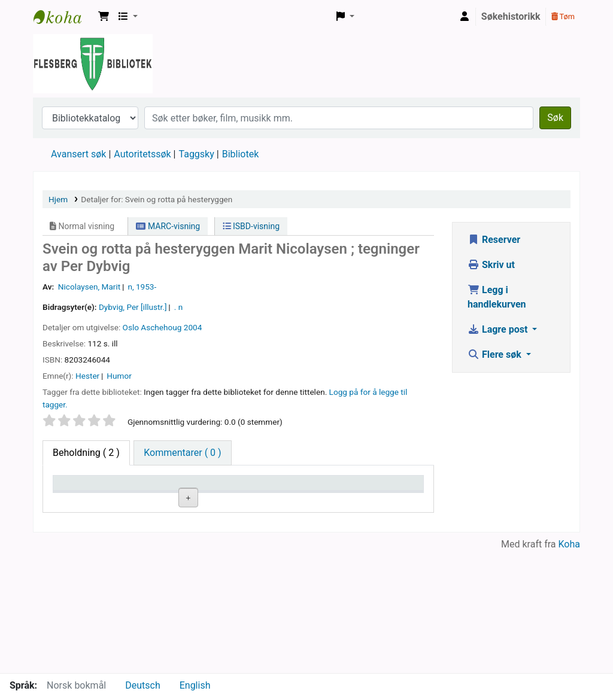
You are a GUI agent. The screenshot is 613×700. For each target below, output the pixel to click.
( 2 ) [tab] (86, 453)
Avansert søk (78, 154)
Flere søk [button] (496, 354)
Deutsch (142, 685)
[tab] (182, 453)
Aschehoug (161, 327)
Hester (87, 376)
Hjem (58, 199)
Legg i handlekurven (497, 297)
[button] (104, 17)
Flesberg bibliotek (63, 17)
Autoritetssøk (142, 154)
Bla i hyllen (247, 528)
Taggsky (197, 154)
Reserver (494, 240)
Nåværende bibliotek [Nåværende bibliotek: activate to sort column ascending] (157, 494)
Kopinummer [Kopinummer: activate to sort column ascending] (307, 500)
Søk (555, 118)
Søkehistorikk (511, 16)
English (195, 685)
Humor (119, 376)
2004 (193, 327)
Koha (569, 666)
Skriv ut (491, 265)
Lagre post (499, 329)
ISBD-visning (251, 226)
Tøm (563, 16)
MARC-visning (168, 226)
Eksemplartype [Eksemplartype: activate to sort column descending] (89, 500)
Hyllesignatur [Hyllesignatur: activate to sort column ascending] (235, 500)
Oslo (131, 327)
